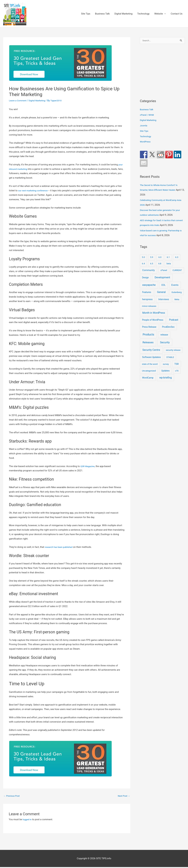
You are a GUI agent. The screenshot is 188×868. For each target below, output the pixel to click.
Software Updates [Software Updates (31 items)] (152, 358)
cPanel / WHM (147, 115)
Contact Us (177, 14)
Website (159, 14)
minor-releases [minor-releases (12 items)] (149, 307)
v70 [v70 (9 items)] (177, 372)
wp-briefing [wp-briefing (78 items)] (166, 378)
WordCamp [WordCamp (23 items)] (148, 379)
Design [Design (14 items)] (145, 278)
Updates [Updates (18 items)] (166, 371)
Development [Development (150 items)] (162, 278)
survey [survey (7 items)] (166, 365)
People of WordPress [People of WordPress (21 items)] (153, 321)
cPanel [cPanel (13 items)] (164, 271)
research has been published (60, 547)
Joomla (144, 126)
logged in (28, 820)
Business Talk (102, 14)
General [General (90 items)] (161, 293)
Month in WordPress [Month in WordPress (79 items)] (154, 313)
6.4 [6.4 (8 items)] (143, 264)
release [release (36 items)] (164, 335)
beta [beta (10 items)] (169, 264)
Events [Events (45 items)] (175, 286)
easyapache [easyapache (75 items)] (149, 286)
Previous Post (12, 796)
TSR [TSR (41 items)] (177, 365)
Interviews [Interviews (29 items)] (164, 300)
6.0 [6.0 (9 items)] (160, 258)
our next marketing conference (34, 191)
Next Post (123, 796)
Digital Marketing (123, 14)
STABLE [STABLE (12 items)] (170, 358)
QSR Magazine (88, 467)
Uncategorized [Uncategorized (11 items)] (149, 371)
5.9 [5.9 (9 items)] (152, 258)
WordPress (146, 142)
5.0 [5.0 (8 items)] (143, 258)
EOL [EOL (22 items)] (164, 286)
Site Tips (86, 14)
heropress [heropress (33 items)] (147, 300)
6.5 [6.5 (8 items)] (152, 264)
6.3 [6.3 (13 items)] (177, 258)
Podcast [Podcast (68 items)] (174, 321)
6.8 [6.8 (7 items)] (160, 264)
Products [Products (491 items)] (148, 335)
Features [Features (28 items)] (147, 293)
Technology (143, 14)
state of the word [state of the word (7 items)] (150, 365)
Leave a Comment (19, 101)
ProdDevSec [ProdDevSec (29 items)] (168, 328)
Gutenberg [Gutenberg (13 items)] (177, 293)
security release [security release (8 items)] (173, 351)
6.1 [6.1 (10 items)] (168, 258)
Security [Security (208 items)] (165, 343)
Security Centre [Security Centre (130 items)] (151, 351)
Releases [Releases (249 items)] (148, 343)
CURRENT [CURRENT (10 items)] (177, 271)
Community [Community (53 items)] (148, 271)
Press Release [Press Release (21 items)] (149, 328)
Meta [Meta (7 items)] (177, 300)
